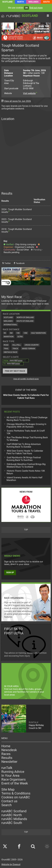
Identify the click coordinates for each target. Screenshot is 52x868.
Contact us (9, 801)
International (10, 325)
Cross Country (32, 345)
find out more (36, 8)
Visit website (29, 93)
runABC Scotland (14, 811)
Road (6, 345)
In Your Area (10, 776)
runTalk (7, 768)
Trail (6, 349)
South (46, 2)
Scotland (7, 2)
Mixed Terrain (28, 349)
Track (15, 349)
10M (25, 333)
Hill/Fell (17, 345)
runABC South (12, 823)
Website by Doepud (11, 864)
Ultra (20, 337)
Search (7, 805)
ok (26, 8)
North (21, 2)
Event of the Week (15, 783)
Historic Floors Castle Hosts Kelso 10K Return (26, 472)
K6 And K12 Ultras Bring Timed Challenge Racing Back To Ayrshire (27, 419)
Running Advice (13, 772)
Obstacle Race (10, 352)
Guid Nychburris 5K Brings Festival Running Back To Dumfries (24, 459)
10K (18, 333)
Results (7, 758)
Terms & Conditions (16, 793)
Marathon (9, 337)
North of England (25, 317)
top (26, 530)
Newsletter (9, 762)
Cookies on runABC (16, 797)
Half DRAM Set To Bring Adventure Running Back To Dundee (24, 445)
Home (6, 746)
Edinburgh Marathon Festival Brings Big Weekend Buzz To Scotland (26, 465)
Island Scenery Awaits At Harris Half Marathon (24, 479)
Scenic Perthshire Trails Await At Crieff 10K (26, 432)
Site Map (8, 789)
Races (6, 754)
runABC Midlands (14, 819)
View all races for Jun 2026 (17, 101)
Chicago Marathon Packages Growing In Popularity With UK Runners (26, 425)
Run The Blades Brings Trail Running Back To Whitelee (27, 439)
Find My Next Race (15, 371)
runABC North (12, 815)
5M (11, 333)
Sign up (10, 573)
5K (5, 333)
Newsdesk (9, 750)
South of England (25, 321)
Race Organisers (14, 779)
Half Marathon (38, 333)
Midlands (33, 2)
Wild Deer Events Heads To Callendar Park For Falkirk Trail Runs (25, 452)
